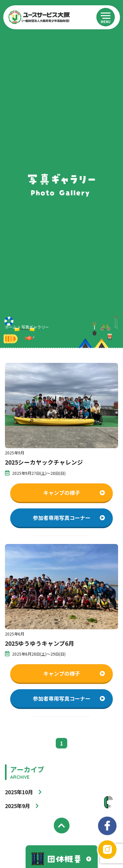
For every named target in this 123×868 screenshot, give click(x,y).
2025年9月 (18, 806)
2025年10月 (19, 792)
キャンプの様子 (74, 493)
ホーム (11, 327)
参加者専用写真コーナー (69, 518)
